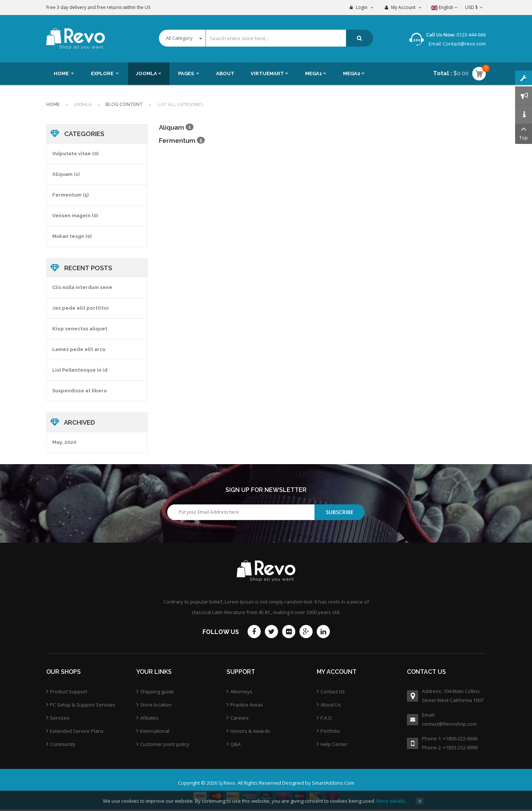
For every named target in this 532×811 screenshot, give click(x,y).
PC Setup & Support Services (83, 705)
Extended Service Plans (77, 731)
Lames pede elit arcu (79, 349)
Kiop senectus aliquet (80, 329)
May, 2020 (64, 442)
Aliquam (172, 127)
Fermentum (177, 141)
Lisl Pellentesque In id (80, 370)
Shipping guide (157, 691)
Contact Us (333, 691)
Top (524, 132)
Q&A (235, 744)
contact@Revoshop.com (449, 724)
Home (53, 104)
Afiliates (149, 718)
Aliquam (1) (66, 174)
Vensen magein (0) (75, 216)
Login (362, 7)
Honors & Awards (250, 731)
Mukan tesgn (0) (72, 236)
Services (60, 718)
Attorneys (241, 691)
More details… (393, 801)
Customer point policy (165, 744)
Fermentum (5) (70, 195)
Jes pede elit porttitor (81, 308)
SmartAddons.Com (333, 783)
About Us (331, 705)
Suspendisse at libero (80, 391)
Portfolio (330, 731)
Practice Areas (247, 705)
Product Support (69, 691)
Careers (240, 718)
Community (63, 744)
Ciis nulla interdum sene (82, 287)
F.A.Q (326, 718)
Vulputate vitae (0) (75, 154)
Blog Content (124, 104)
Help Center (334, 744)
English (444, 7)
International (155, 731)
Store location (156, 705)
